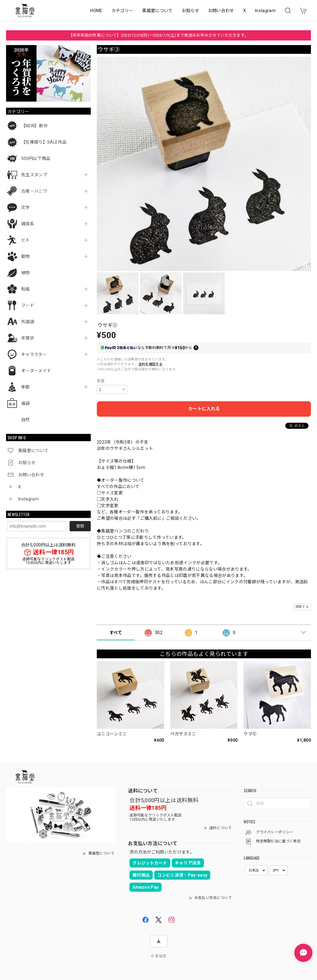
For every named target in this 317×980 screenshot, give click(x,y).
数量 (101, 381)
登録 (80, 526)
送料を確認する (150, 364)
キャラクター (34, 354)
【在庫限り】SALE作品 (44, 142)
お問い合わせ (221, 11)
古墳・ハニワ (34, 191)
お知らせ (190, 11)
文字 (26, 207)
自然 (26, 420)
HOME (96, 11)
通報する (302, 607)
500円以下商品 (36, 158)
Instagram (265, 11)
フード (28, 305)
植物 (26, 273)
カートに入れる (204, 409)
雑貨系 (28, 224)
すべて (116, 633)
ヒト (26, 240)
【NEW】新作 (34, 126)
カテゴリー (123, 11)
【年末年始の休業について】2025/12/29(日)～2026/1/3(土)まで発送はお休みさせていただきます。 (159, 35)
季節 (26, 387)
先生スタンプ (34, 175)
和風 (26, 289)
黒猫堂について (157, 11)
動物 (26, 256)
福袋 (26, 403)
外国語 (28, 322)
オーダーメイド (36, 371)
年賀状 (28, 338)
